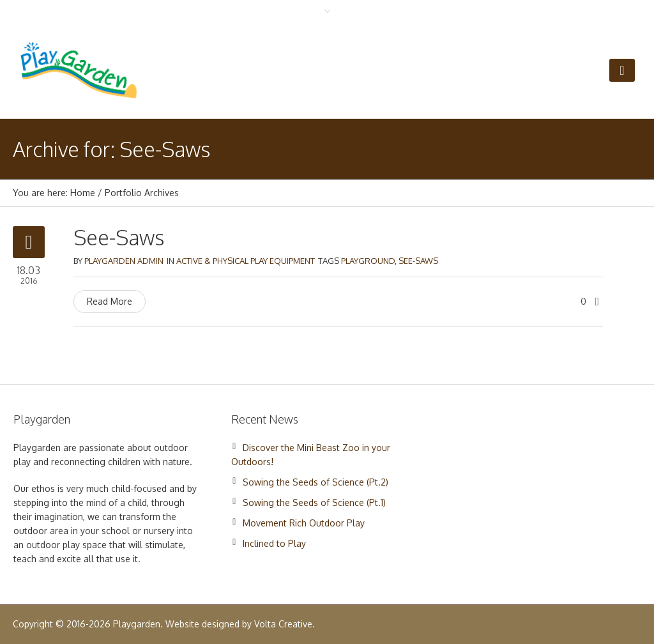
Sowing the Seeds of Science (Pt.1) (314, 502)
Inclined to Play (274, 543)
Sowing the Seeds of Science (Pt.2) (316, 482)
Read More (110, 301)
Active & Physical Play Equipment (246, 261)
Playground (368, 261)
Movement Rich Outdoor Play (304, 523)
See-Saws (119, 237)
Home (83, 193)
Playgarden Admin (124, 261)
